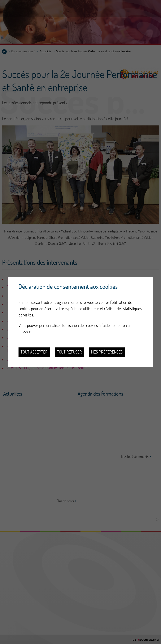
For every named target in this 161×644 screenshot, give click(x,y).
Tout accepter (34, 352)
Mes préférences (107, 352)
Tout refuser (69, 352)
